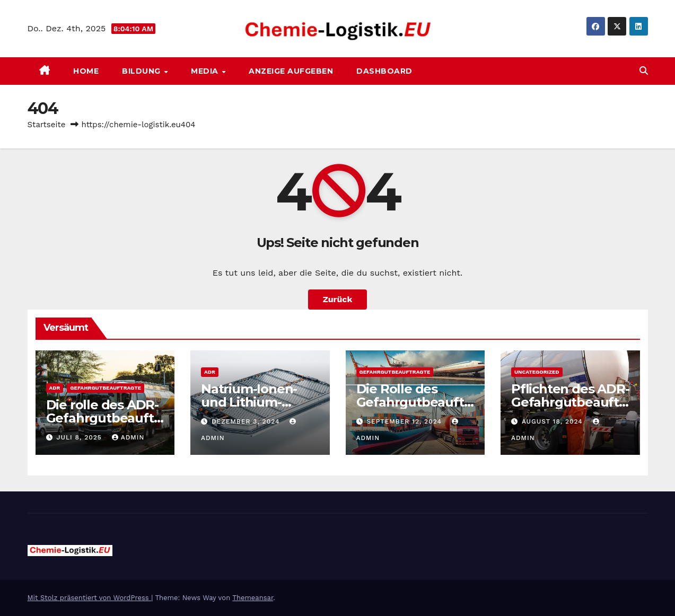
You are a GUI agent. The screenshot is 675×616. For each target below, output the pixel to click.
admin (128, 437)
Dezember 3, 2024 (247, 421)
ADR (55, 388)
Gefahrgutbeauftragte (106, 388)
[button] (644, 71)
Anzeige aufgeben (291, 71)
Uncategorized (537, 372)
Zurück (338, 299)
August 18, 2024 (554, 421)
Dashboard (384, 71)
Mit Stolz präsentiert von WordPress (90, 598)
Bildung (142, 71)
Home (86, 71)
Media (206, 71)
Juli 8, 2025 (80, 437)
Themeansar (253, 598)
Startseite (47, 125)
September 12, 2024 (405, 421)
